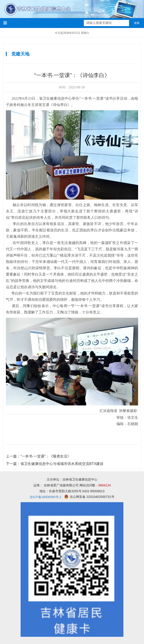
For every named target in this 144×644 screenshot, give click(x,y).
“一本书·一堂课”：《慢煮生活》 (38, 456)
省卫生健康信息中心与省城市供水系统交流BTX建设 (55, 464)
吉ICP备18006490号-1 (46, 497)
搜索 (137, 23)
